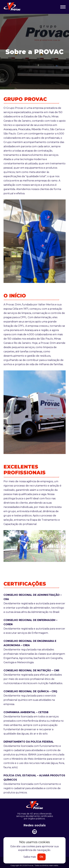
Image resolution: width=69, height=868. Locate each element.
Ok (41, 857)
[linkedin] (34, 832)
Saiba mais (30, 857)
